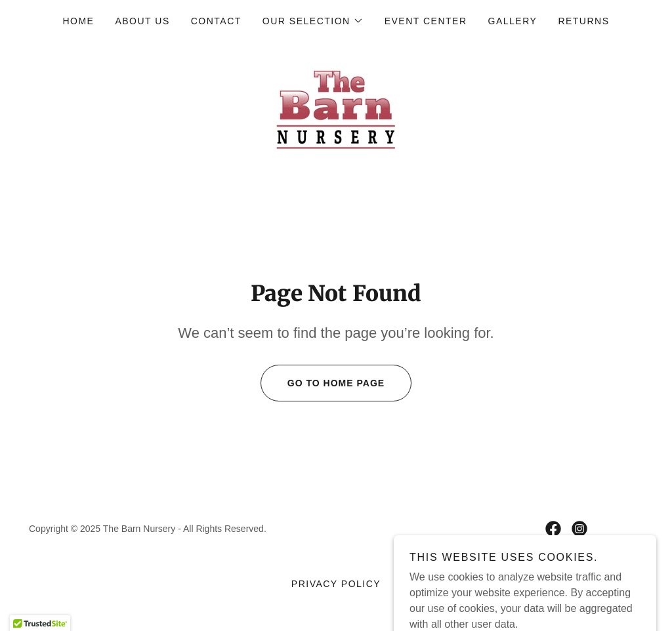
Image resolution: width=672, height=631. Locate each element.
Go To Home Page (323, 383)
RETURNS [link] (583, 21)
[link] (336, 109)
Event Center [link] (426, 21)
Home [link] (78, 21)
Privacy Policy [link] (336, 584)
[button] (313, 21)
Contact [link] (216, 21)
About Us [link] (142, 21)
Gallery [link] (513, 21)
